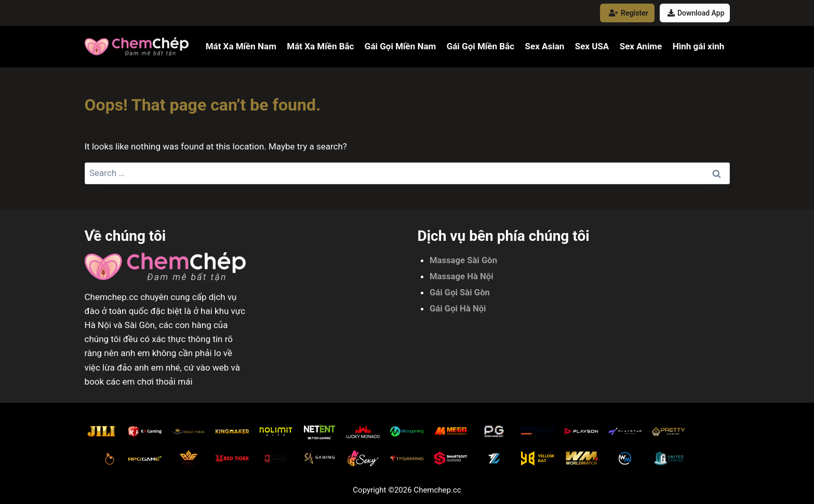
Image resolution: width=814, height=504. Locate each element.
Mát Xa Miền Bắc (320, 46)
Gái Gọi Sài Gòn (460, 292)
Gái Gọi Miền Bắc (481, 46)
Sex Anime (641, 46)
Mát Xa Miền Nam (241, 46)
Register (629, 13)
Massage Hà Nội (462, 276)
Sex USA (592, 46)
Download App (696, 13)
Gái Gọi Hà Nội (458, 307)
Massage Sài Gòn (464, 260)
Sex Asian (544, 46)
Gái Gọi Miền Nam (400, 46)
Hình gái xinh (699, 46)
